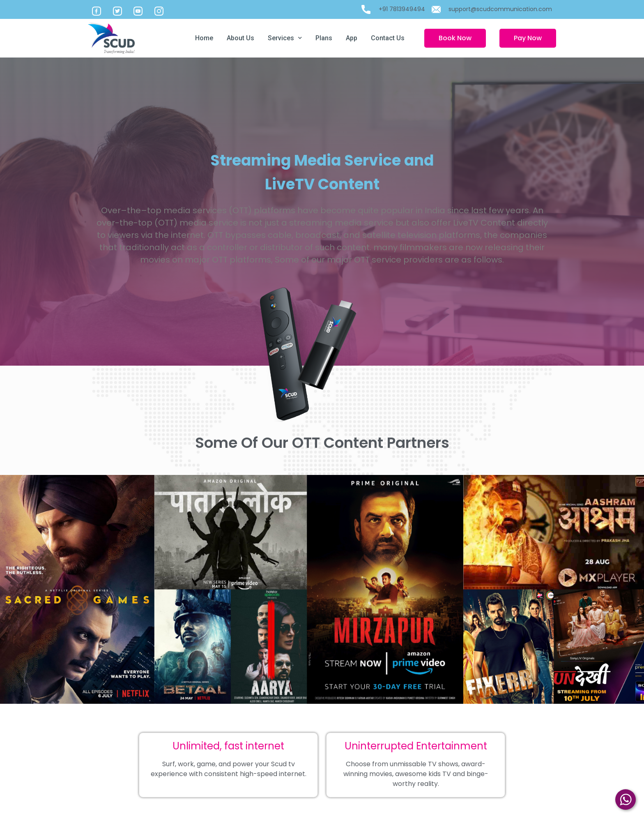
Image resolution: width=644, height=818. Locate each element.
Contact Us (388, 38)
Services (285, 38)
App (352, 38)
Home (204, 38)
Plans (324, 38)
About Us (240, 38)
